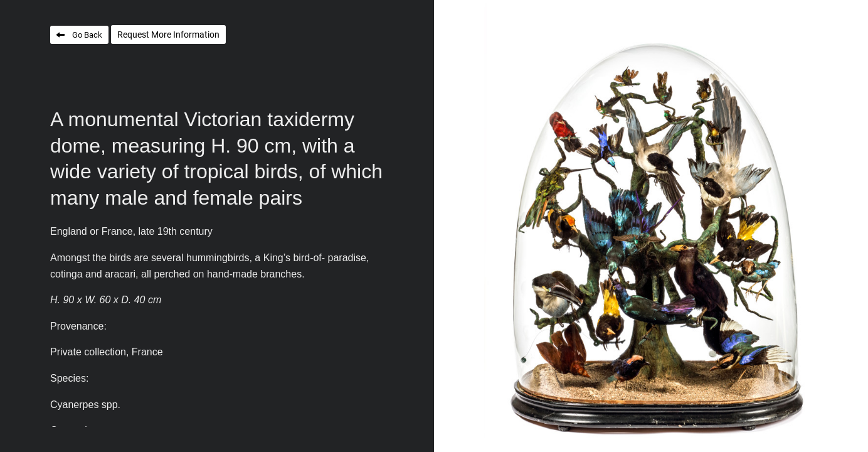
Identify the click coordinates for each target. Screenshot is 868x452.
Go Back (87, 35)
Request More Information (168, 35)
